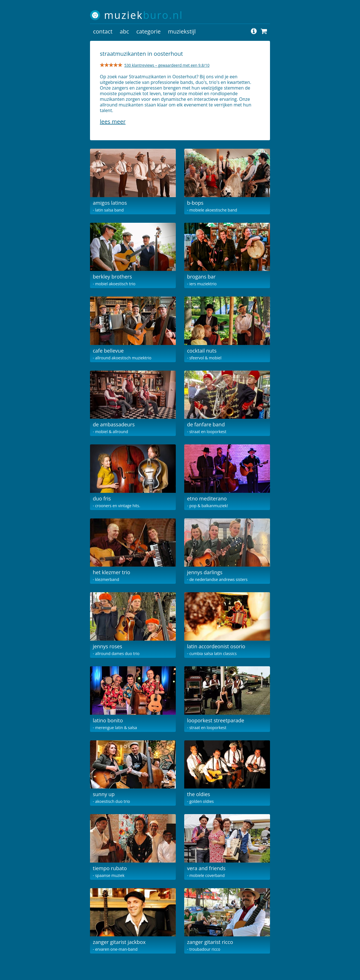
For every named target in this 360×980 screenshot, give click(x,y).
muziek (144, 15)
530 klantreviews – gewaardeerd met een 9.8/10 (167, 65)
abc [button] (124, 31)
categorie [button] (148, 31)
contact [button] (103, 31)
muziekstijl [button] (182, 31)
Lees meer (113, 122)
